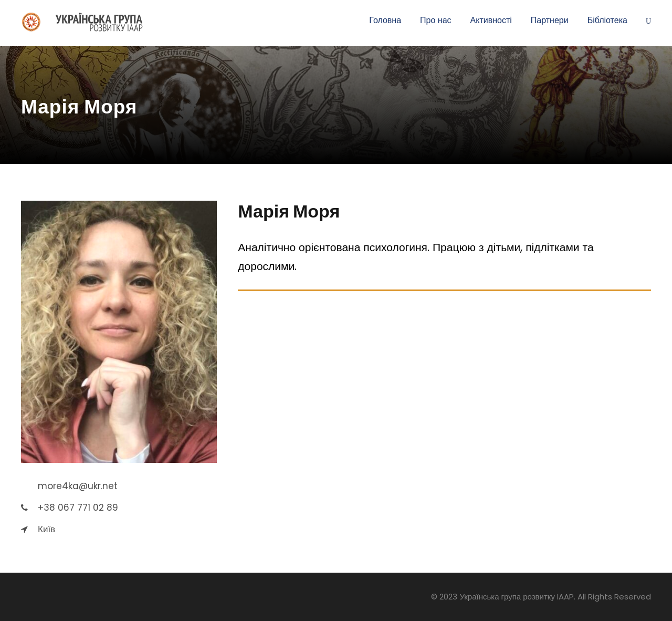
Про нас (435, 20)
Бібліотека (607, 20)
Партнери (550, 20)
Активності (491, 20)
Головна (385, 20)
